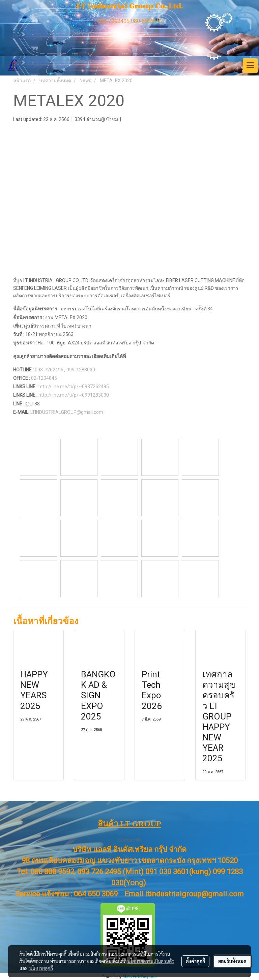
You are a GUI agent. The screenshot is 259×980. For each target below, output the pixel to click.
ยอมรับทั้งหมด (232, 961)
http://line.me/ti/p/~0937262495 (74, 387)
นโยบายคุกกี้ (41, 968)
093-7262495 (49, 370)
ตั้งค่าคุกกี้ (195, 961)
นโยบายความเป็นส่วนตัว (151, 961)
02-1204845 (44, 378)
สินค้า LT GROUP (129, 824)
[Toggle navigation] (250, 66)
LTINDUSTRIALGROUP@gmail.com (68, 412)
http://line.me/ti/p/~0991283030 (74, 395)
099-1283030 (81, 370)
